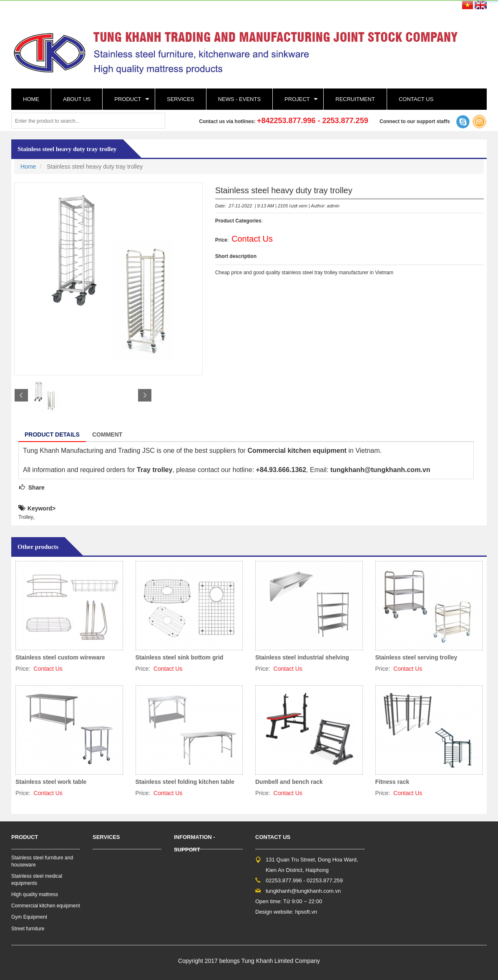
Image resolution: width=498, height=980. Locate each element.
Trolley (26, 517)
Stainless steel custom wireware (60, 657)
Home (31, 99)
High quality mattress (35, 894)
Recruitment (355, 99)
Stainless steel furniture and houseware (42, 861)
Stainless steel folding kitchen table (185, 782)
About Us (77, 99)
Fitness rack (392, 782)
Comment (107, 434)
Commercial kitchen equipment (46, 906)
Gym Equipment (29, 917)
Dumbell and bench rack (289, 782)
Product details (52, 434)
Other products (38, 547)
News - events (240, 99)
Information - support (195, 843)
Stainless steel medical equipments (37, 880)
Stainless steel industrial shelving (302, 657)
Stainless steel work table (51, 782)
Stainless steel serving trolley (416, 657)
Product (128, 99)
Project (297, 99)
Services (181, 99)
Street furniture (28, 929)
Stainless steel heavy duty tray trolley (67, 149)
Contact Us (416, 99)
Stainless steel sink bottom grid (180, 657)
